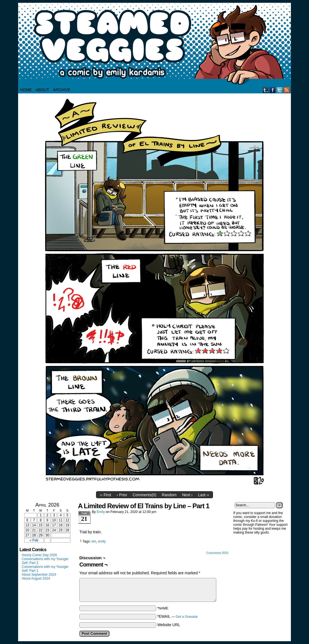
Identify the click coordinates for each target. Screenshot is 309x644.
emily (102, 541)
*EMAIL (178, 616)
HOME (26, 90)
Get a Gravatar (187, 617)
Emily (101, 512)
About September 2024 (39, 575)
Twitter (280, 90)
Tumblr (266, 90)
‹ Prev (122, 495)
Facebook (273, 90)
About (42, 90)
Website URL (169, 625)
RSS (287, 90)
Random (169, 495)
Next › (187, 495)
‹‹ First (106, 495)
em (94, 541)
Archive (62, 90)
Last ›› (204, 495)
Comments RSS (217, 553)
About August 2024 (36, 578)
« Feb (34, 540)
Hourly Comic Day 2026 (39, 555)
